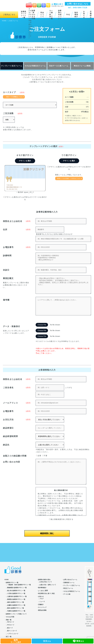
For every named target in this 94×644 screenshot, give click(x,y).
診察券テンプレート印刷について (16, 614)
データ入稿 (67, 594)
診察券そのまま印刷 (33, 15)
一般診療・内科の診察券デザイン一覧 (19, 585)
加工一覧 (9, 637)
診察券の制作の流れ (44, 580)
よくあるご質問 (43, 591)
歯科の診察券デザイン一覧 (16, 602)
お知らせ (84, 15)
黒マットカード (12, 631)
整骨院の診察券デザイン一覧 (16, 599)
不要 (45, 456)
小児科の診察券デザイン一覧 (16, 593)
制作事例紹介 (76, 15)
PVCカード (11, 625)
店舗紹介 (41, 604)
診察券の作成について (60, 15)
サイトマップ (42, 607)
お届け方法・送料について (48, 585)
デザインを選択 (25, 161)
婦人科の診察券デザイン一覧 (16, 591)
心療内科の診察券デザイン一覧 (17, 596)
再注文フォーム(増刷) (82, 66)
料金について (42, 15)
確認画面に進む (47, 533)
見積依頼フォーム (69, 583)
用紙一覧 (9, 620)
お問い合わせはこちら (78, 4)
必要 (39, 456)
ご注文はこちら (9, 15)
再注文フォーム (68, 588)
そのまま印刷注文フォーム (35, 66)
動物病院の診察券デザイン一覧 (17, 588)
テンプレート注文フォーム (12, 66)
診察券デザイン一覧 (12, 583)
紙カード (10, 628)
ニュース (42, 601)
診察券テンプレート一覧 (24, 15)
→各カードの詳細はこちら (14, 97)
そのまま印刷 (10, 617)
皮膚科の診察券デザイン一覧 (16, 605)
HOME (7, 580)
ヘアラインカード (13, 634)
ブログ (41, 599)
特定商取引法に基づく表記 (46, 593)
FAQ (68, 15)
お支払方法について (46, 582)
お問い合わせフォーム (70, 580)
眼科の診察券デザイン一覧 (16, 608)
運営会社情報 (42, 610)
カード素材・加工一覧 (51, 15)
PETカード (11, 622)
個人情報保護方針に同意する (61, 519)
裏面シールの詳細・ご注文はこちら (69, 178)
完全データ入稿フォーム (59, 66)
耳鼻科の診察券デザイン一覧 (16, 611)
